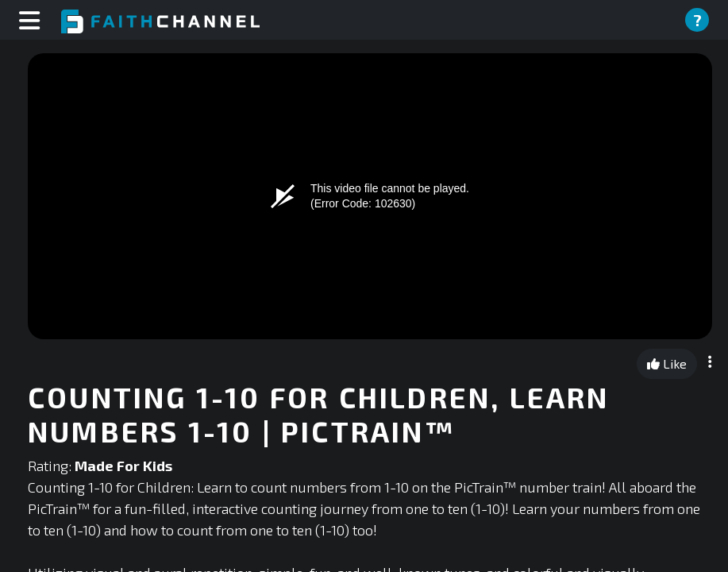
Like (667, 363)
